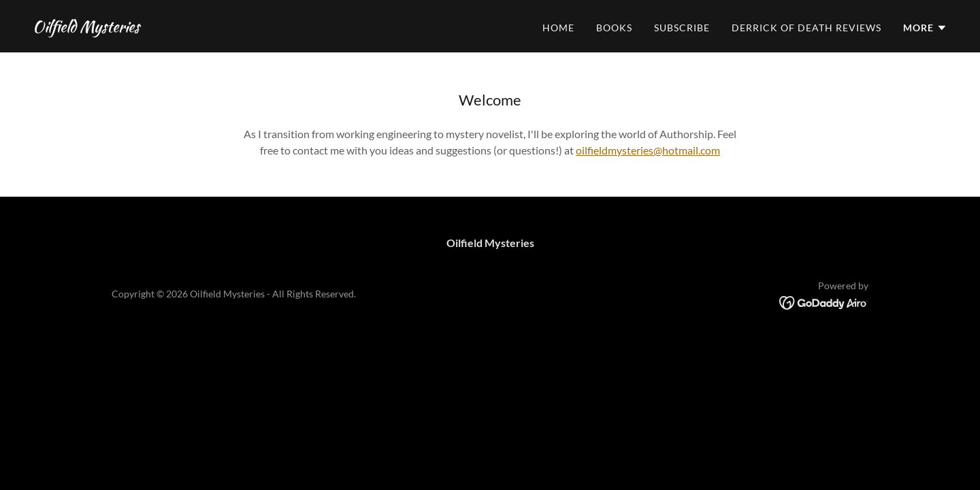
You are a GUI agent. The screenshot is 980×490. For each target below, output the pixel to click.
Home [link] (558, 28)
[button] (925, 28)
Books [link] (614, 28)
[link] (86, 28)
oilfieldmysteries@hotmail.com (648, 150)
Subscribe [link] (682, 28)
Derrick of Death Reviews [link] (806, 28)
